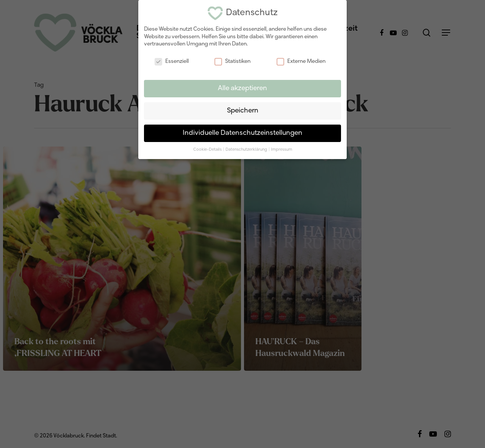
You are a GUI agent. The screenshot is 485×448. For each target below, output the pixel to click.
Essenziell (172, 60)
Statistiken (232, 60)
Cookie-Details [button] (208, 147)
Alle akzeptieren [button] (242, 86)
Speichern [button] (243, 108)
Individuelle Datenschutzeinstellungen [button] (242, 131)
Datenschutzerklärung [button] (247, 147)
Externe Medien (301, 60)
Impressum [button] (282, 147)
